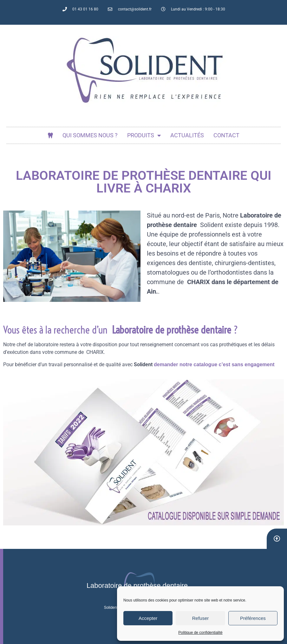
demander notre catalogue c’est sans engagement (214, 364)
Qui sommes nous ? (90, 135)
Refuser (201, 618)
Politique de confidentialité (200, 633)
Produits (144, 135)
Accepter (148, 618)
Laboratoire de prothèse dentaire (137, 585)
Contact (226, 135)
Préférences (253, 618)
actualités (187, 135)
